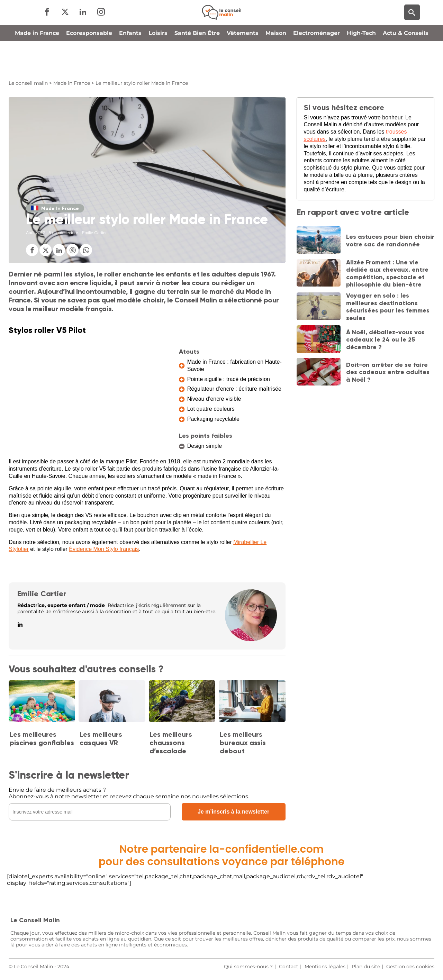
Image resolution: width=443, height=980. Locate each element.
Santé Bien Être (197, 63)
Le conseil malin (28, 83)
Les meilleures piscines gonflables (42, 738)
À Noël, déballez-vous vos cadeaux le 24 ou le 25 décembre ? (385, 340)
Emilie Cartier (42, 594)
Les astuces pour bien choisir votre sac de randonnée (390, 241)
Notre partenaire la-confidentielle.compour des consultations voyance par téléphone (222, 855)
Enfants (130, 63)
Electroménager (317, 63)
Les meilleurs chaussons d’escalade (171, 743)
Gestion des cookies (410, 967)
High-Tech (361, 63)
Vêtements (243, 63)
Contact (289, 967)
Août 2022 (35, 233)
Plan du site (366, 967)
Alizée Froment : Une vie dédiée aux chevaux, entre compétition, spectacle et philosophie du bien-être (387, 274)
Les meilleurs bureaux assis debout (243, 743)
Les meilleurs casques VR (101, 738)
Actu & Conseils (406, 63)
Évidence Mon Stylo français (104, 549)
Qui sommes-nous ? (248, 967)
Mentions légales (325, 967)
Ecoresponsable (89, 63)
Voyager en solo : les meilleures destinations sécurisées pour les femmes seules (388, 307)
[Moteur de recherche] (412, 28)
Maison (276, 63)
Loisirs (158, 63)
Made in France (37, 63)
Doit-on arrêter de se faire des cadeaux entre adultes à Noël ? (388, 372)
